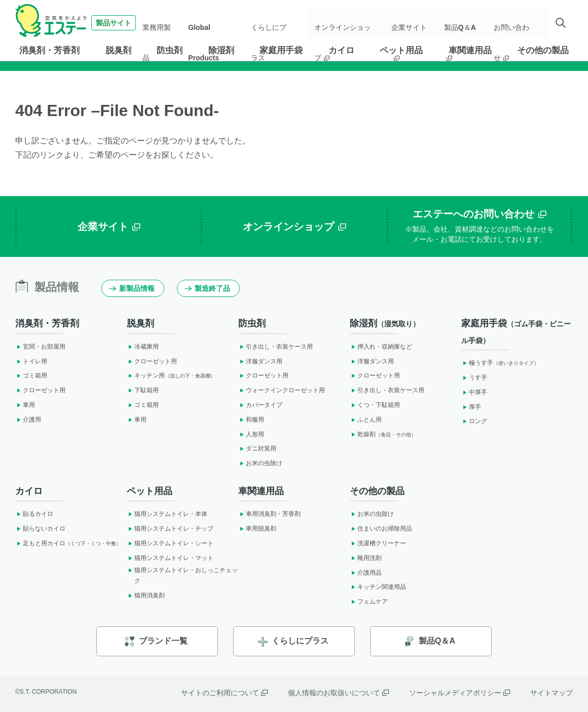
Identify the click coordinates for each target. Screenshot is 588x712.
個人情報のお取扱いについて (338, 693)
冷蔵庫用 (143, 347)
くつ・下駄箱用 (375, 405)
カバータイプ (260, 405)
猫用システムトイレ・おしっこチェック (182, 576)
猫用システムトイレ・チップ (170, 529)
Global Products (218, 23)
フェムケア (369, 602)
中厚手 (474, 392)
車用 (25, 405)
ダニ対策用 (257, 448)
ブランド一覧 (156, 641)
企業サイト (415, 23)
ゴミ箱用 (31, 376)
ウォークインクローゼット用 (282, 390)
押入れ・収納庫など (381, 347)
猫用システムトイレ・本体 (167, 514)
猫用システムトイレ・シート (170, 543)
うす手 (474, 378)
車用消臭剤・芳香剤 (269, 514)
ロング (474, 421)
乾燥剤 (383, 434)
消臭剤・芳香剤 (49, 50)
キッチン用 (171, 376)
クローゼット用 (40, 390)
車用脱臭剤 (257, 529)
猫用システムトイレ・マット (170, 558)
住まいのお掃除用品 (381, 529)
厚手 (471, 407)
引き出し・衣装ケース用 (275, 347)
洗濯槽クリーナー (378, 543)
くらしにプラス (275, 23)
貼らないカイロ (40, 529)
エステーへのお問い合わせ (480, 227)
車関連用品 (470, 50)
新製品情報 (132, 288)
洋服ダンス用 (260, 361)
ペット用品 (401, 50)
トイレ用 (31, 361)
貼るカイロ (34, 514)
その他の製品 (543, 50)
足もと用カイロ (68, 543)
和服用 (251, 420)
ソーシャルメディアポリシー (460, 693)
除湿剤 (221, 50)
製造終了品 (207, 288)
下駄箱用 (143, 390)
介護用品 (366, 573)
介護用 (28, 420)
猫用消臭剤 (146, 595)
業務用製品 (168, 23)
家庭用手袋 (281, 50)
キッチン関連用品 (378, 587)
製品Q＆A (464, 23)
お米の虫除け (260, 463)
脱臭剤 (118, 50)
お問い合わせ (516, 23)
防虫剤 (170, 50)
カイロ (341, 50)
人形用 (251, 434)
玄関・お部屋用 (40, 347)
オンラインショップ (350, 23)
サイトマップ (552, 693)
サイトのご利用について (224, 693)
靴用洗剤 (366, 558)
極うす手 (500, 363)
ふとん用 (366, 420)
